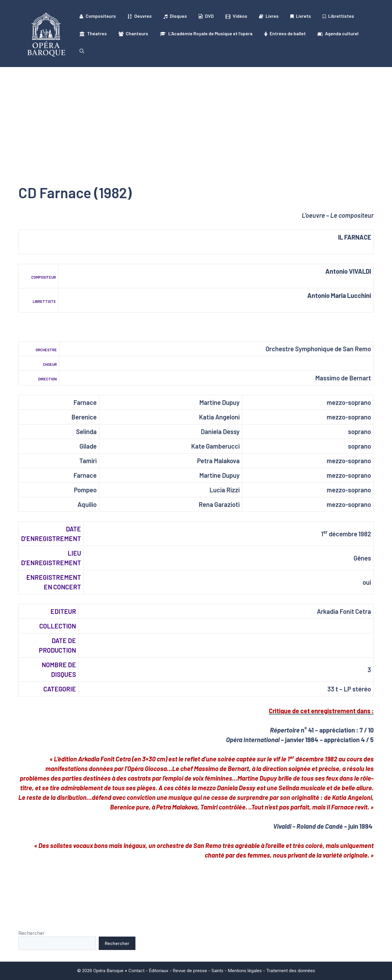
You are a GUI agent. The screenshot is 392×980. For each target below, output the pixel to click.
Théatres (93, 34)
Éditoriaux (159, 971)
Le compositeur (352, 215)
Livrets (301, 16)
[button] (82, 51)
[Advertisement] (196, 111)
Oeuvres (140, 16)
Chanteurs (133, 34)
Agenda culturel (338, 34)
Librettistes (338, 16)
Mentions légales (245, 971)
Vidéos (236, 16)
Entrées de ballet (285, 34)
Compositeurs (98, 16)
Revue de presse (190, 971)
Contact (136, 971)
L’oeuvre (313, 215)
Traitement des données (291, 971)
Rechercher (31, 933)
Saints (217, 971)
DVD (206, 16)
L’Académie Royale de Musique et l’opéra (206, 34)
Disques (175, 16)
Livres (269, 16)
